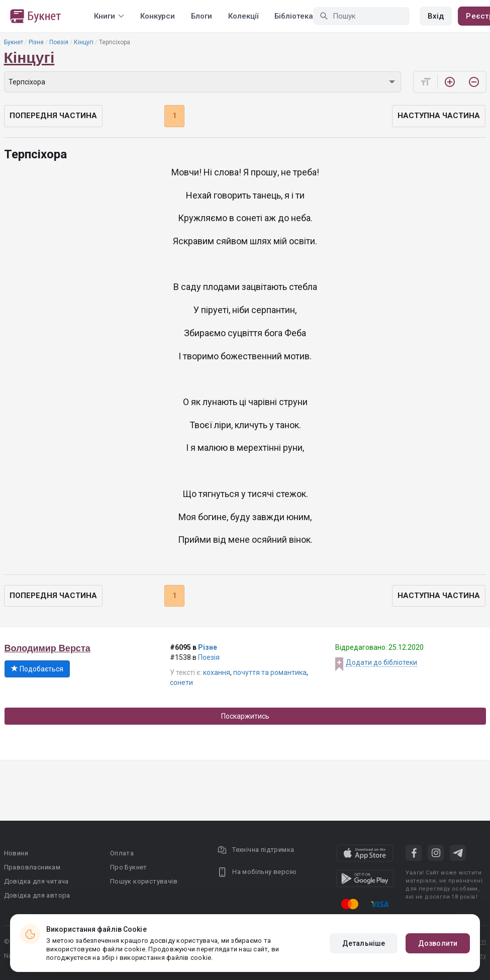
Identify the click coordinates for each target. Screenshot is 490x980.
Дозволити (438, 943)
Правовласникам (32, 867)
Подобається (37, 669)
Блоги (202, 16)
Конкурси (158, 16)
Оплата (122, 853)
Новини (16, 853)
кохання (217, 672)
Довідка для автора (37, 895)
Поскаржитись (245, 716)
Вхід (436, 16)
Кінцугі (84, 42)
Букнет (14, 42)
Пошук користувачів (144, 881)
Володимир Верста (47, 648)
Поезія (59, 42)
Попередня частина (53, 116)
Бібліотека (294, 16)
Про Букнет (129, 867)
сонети (181, 682)
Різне (36, 42)
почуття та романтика (270, 672)
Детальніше (364, 943)
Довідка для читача (36, 881)
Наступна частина (439, 116)
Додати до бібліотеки (381, 662)
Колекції (243, 16)
